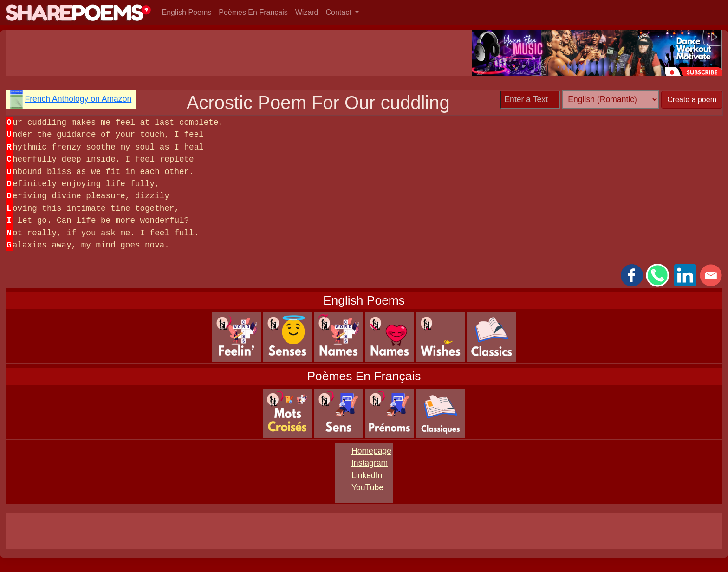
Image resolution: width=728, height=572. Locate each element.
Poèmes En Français (253, 12)
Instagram (370, 463)
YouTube (367, 487)
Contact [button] (340, 12)
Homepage (371, 451)
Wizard (307, 12)
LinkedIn (367, 475)
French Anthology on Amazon (78, 99)
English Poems (187, 12)
